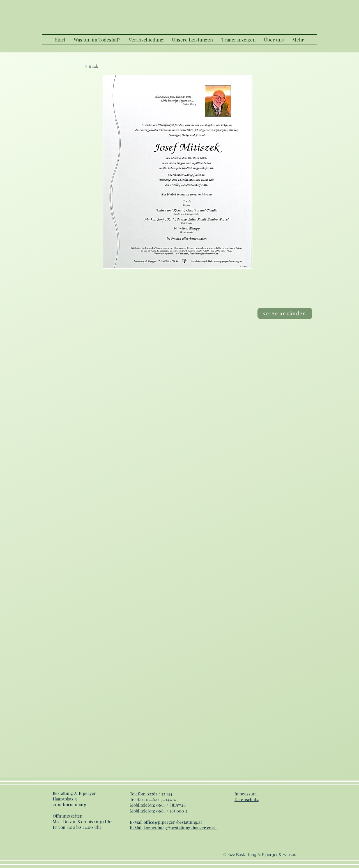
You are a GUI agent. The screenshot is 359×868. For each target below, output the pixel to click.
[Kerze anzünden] (285, 313)
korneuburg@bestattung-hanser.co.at (180, 828)
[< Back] (103, 66)
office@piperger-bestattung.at (173, 822)
